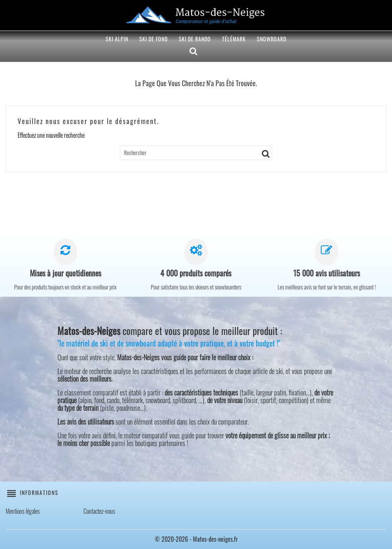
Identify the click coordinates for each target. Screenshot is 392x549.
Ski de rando (195, 39)
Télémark (234, 39)
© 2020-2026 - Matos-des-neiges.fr (196, 539)
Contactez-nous (99, 511)
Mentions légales (23, 511)
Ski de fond (154, 39)
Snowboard (272, 39)
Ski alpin (117, 39)
